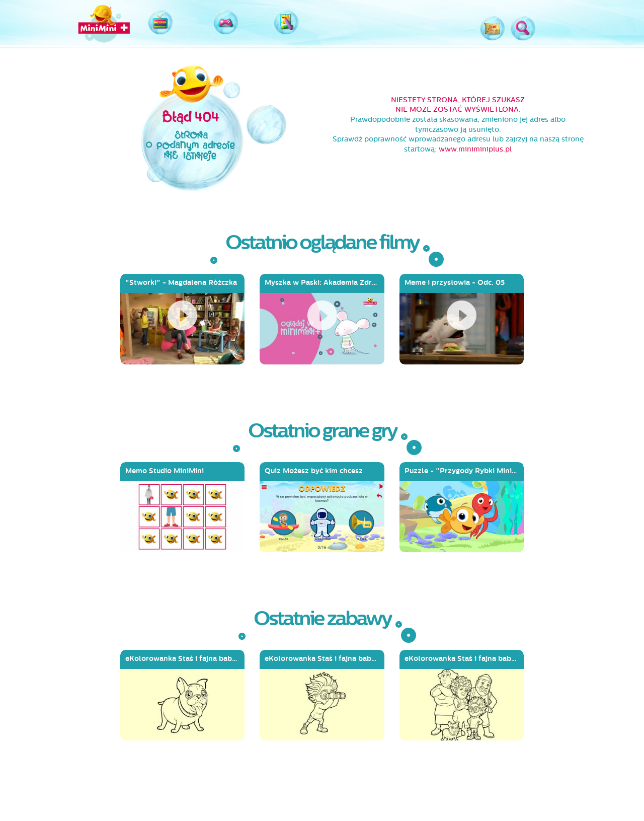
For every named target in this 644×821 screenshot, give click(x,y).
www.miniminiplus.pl (475, 149)
